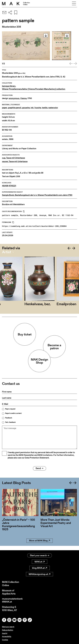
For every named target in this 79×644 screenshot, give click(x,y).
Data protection (8, 630)
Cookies (5, 640)
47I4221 (12, 186)
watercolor (53, 108)
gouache (26, 108)
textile (45, 108)
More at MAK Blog (40, 545)
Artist (7, 252)
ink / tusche (36, 108)
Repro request (10, 409)
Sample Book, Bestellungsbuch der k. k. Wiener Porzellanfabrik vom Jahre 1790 (37, 195)
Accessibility (7, 637)
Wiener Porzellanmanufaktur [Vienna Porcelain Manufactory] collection (34, 89)
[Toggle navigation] (74, 4)
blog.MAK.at (40, 568)
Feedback (9, 418)
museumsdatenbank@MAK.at (13, 601)
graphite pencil (15, 108)
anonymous (14, 98)
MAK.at (40, 562)
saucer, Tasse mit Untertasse (15, 161)
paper (5, 108)
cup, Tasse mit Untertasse (13, 158)
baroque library (9, 86)
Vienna (23, 98)
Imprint (5, 633)
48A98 (5, 186)
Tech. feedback (10, 422)
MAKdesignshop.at (39, 574)
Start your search (40, 556)
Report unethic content (13, 413)
